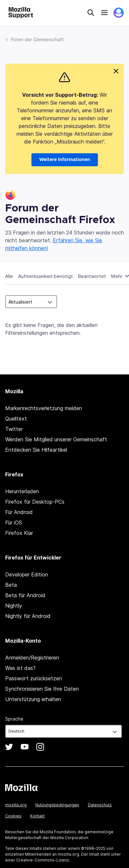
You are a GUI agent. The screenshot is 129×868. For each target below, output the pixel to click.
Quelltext (16, 419)
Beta (11, 585)
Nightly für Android (28, 616)
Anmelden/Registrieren (32, 658)
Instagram (40, 747)
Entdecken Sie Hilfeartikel (36, 450)
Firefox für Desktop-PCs (35, 502)
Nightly (14, 606)
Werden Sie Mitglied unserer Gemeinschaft (56, 439)
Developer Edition (27, 574)
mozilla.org (16, 805)
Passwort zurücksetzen (34, 678)
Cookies (13, 816)
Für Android (19, 512)
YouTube (25, 747)
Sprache (14, 719)
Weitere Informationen (65, 160)
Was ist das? (20, 668)
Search (91, 13)
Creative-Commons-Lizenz (43, 860)
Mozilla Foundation (58, 832)
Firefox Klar (19, 533)
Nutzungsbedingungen (57, 805)
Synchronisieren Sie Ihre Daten (42, 689)
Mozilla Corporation (69, 838)
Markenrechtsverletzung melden (44, 408)
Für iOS (14, 522)
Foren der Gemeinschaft (37, 39)
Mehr (117, 276)
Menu (104, 13)
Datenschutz (100, 805)
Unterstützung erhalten (33, 699)
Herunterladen (22, 491)
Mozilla (21, 787)
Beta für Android (25, 595)
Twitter (14, 429)
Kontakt (37, 816)
